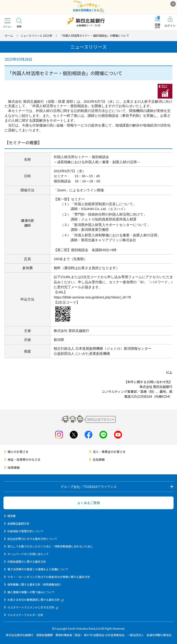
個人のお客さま (18, 452)
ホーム (9, 35)
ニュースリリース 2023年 (36, 35)
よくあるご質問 (88, 503)
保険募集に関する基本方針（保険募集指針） (35, 584)
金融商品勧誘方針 (18, 523)
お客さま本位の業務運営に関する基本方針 (35, 600)
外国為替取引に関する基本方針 (27, 561)
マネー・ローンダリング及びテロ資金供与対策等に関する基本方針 (49, 577)
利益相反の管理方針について (25, 531)
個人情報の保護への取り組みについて (31, 592)
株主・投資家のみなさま (24, 459)
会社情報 (99, 459)
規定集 (12, 516)
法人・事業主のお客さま (109, 452)
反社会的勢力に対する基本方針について (32, 539)
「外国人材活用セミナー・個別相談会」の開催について (94, 35)
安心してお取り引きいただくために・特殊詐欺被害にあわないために (50, 546)
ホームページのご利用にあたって (28, 554)
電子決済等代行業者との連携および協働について (38, 569)
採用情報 (14, 468)
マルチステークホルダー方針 (25, 615)
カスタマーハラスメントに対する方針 (33, 607)
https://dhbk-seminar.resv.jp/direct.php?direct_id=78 (92, 297)
